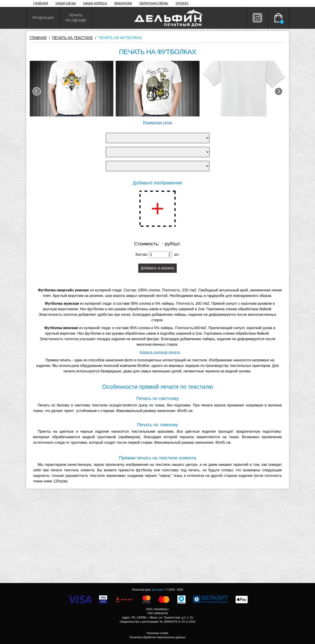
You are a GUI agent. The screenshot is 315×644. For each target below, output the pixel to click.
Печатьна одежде (76, 18)
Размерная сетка (158, 123)
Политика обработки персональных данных (157, 637)
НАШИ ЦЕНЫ (66, 3)
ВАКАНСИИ (123, 3)
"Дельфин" (158, 590)
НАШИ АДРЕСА (95, 3)
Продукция (43, 18)
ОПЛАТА (182, 3)
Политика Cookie (158, 633)
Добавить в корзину (157, 268)
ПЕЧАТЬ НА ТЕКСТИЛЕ (72, 38)
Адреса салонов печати (160, 352)
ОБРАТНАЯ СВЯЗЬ (154, 3)
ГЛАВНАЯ (41, 3)
